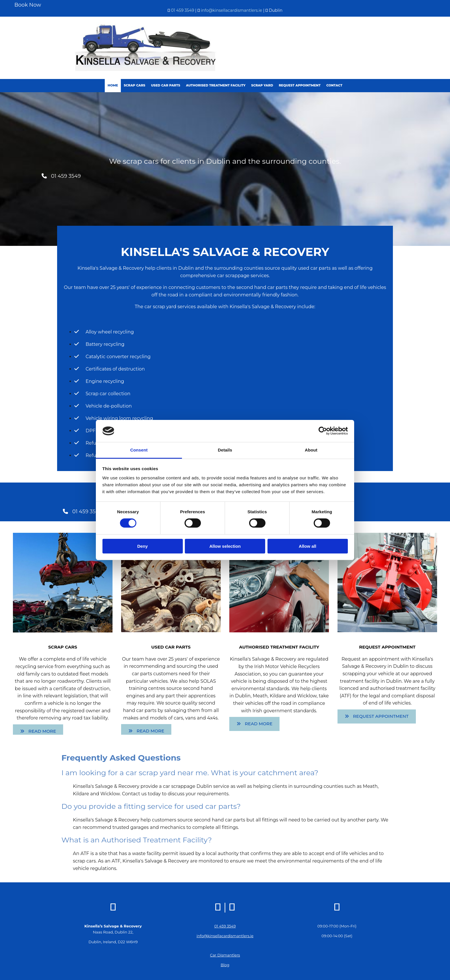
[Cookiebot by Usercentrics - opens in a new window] (323, 431)
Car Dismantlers (225, 955)
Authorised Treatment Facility (216, 85)
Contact (334, 85)
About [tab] (311, 450)
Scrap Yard (262, 85)
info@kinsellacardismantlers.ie (232, 10)
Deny (142, 546)
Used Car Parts (166, 85)
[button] (61, 176)
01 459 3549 (183, 10)
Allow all (308, 546)
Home (113, 85)
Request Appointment (299, 85)
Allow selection (225, 546)
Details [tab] (225, 450)
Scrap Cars (134, 85)
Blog (225, 965)
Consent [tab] (139, 450)
